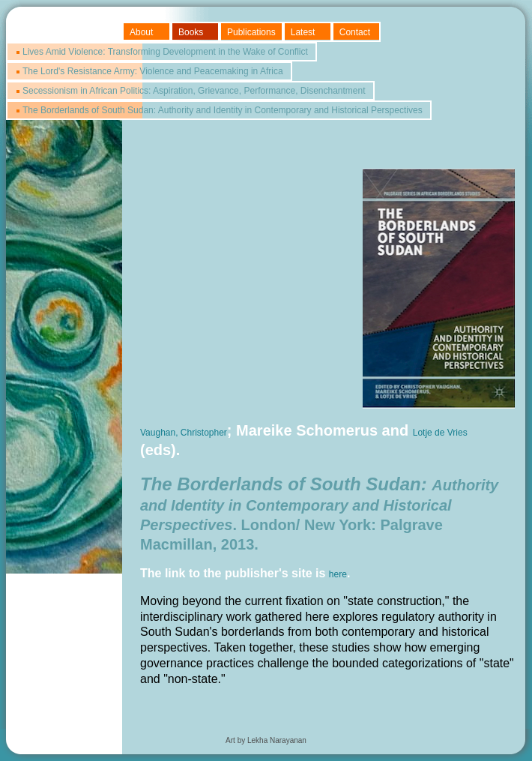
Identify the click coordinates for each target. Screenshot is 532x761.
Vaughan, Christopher (184, 433)
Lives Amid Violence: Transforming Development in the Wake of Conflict (165, 52)
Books (191, 32)
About (141, 32)
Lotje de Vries (440, 433)
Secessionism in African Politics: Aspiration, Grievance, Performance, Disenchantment (194, 91)
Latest (303, 32)
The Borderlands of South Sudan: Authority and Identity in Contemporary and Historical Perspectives (223, 110)
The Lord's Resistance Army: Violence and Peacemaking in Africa (153, 71)
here (338, 574)
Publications (251, 32)
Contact (355, 32)
